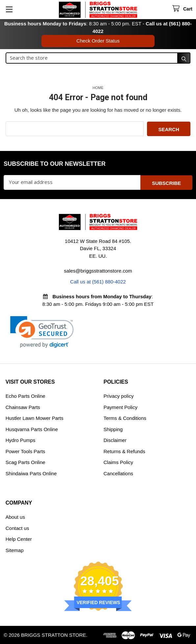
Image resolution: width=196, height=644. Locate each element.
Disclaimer (115, 440)
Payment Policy (121, 407)
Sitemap (15, 550)
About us (15, 517)
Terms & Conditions (125, 418)
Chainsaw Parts (23, 407)
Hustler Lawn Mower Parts (35, 418)
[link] (42, 331)
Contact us (17, 527)
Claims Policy (118, 462)
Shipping (113, 429)
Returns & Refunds (124, 451)
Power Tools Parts (25, 451)
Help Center (19, 539)
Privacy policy (119, 396)
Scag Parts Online (25, 462)
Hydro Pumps (21, 440)
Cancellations (118, 473)
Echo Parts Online (25, 396)
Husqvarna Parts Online (32, 429)
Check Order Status (98, 41)
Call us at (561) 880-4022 (98, 281)
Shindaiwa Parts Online (31, 473)
